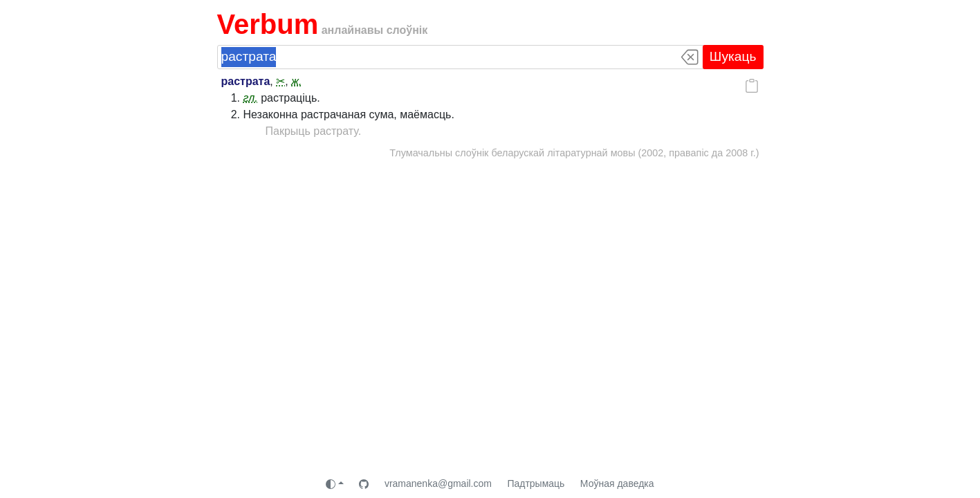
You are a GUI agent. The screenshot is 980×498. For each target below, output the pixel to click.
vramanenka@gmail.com (438, 483)
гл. (251, 98)
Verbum (268, 24)
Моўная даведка (617, 483)
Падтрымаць (536, 483)
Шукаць (733, 56)
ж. (296, 81)
